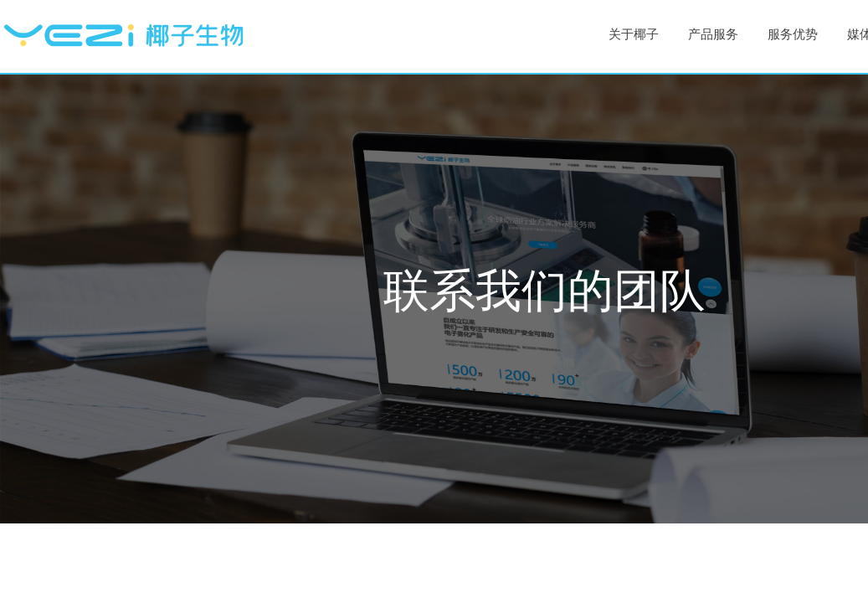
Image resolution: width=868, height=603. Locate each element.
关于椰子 (634, 34)
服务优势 (793, 34)
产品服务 (713, 34)
